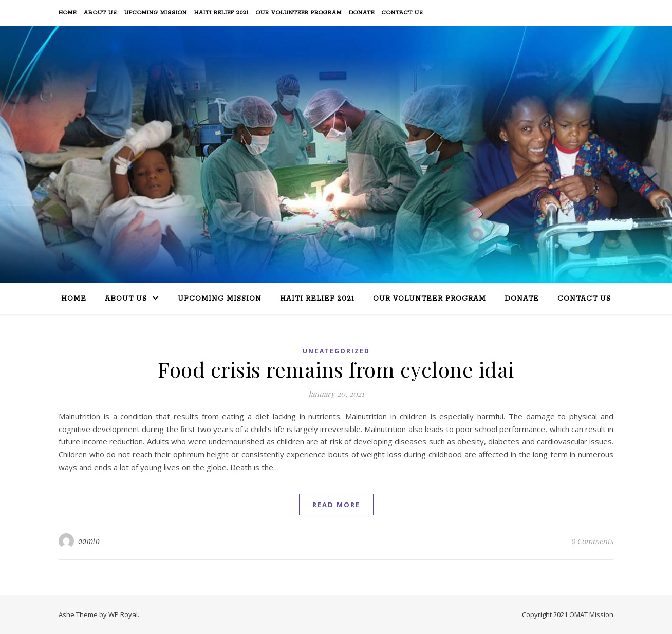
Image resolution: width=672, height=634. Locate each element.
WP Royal (123, 614)
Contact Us (403, 13)
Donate (362, 13)
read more (336, 505)
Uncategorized (336, 351)
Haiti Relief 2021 (221, 13)
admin (89, 541)
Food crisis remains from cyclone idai (336, 369)
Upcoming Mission (156, 13)
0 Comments (592, 541)
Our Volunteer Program (299, 13)
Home (68, 13)
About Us (100, 13)
